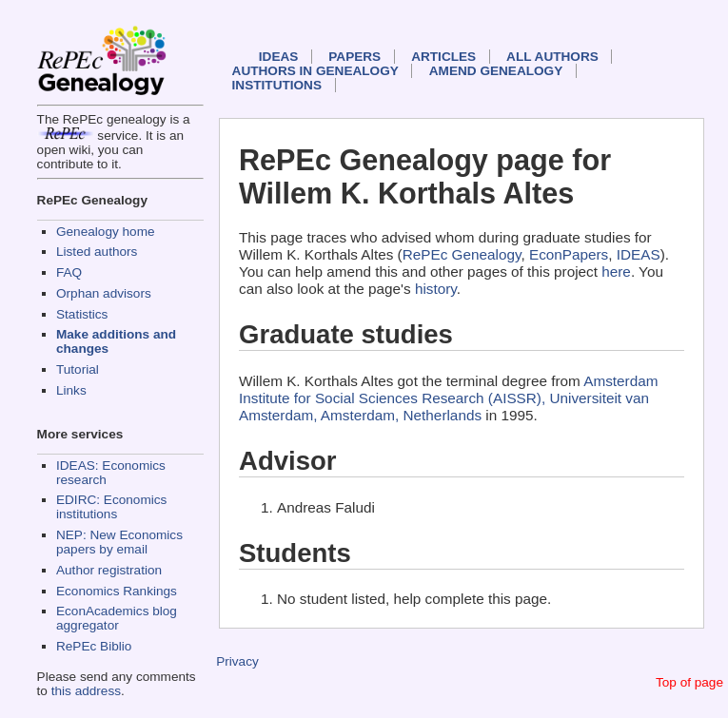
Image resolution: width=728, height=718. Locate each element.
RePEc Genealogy (462, 254)
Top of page (689, 682)
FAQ (69, 272)
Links (71, 390)
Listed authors (97, 252)
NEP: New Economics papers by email (119, 542)
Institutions (277, 85)
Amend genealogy (496, 71)
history (436, 289)
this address (86, 691)
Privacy (237, 661)
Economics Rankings (117, 591)
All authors (552, 57)
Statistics (82, 314)
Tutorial (78, 369)
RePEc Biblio (94, 646)
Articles (443, 57)
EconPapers (569, 254)
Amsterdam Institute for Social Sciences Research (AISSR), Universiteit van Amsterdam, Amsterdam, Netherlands (448, 398)
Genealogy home (106, 232)
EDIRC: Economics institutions (111, 507)
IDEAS (279, 57)
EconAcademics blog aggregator (117, 618)
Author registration (109, 570)
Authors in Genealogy (315, 71)
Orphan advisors (104, 293)
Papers (354, 57)
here (616, 272)
